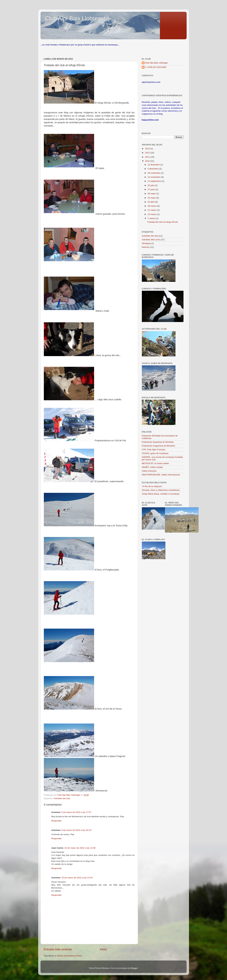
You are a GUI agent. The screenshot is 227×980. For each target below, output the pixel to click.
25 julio (151, 185)
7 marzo (152, 218)
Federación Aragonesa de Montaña (158, 446)
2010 (148, 161)
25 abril (151, 202)
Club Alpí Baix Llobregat (75, 18)
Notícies (146, 247)
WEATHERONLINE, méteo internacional (161, 475)
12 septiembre (155, 181)
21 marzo (152, 210)
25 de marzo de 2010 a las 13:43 (77, 878)
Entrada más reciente (58, 949)
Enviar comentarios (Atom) (70, 956)
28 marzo (152, 206)
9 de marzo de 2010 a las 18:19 (76, 830)
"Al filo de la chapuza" (152, 486)
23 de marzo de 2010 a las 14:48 (80, 848)
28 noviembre (154, 173)
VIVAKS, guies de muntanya (155, 453)
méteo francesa (149, 471)
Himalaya (146, 243)
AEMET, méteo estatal (152, 467)
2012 (148, 153)
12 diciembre (154, 165)
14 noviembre (154, 177)
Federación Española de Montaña (158, 442)
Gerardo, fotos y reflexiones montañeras (161, 490)
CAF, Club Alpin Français (154, 450)
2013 (148, 149)
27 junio (152, 189)
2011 (148, 157)
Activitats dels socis (151, 240)
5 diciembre (153, 169)
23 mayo (152, 198)
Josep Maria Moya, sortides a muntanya (161, 494)
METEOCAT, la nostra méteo (155, 463)
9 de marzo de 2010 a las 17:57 (76, 812)
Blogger (134, 968)
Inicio (103, 949)
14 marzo (152, 214)
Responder (57, 821)
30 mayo (152, 194)
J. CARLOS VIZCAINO (156, 67)
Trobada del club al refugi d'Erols (162, 222)
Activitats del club (62, 798)
